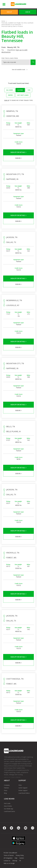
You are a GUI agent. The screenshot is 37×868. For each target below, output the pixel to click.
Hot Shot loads (23, 95)
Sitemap (15, 861)
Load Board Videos (24, 793)
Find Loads (7, 803)
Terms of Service (9, 855)
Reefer (10, 95)
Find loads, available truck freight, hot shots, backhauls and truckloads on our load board (17, 24)
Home (3, 21)
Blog (5, 793)
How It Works (8, 806)
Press (6, 790)
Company (7, 785)
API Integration (8, 858)
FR (20, 861)
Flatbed (20, 90)
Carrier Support (23, 788)
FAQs (20, 785)
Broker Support (23, 790)
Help (16, 858)
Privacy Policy (20, 855)
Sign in (28, 12)
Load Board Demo (9, 811)
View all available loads (19, 70)
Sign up (7, 100)
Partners (6, 788)
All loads (10, 90)
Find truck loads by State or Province (12, 26)
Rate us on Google (9, 863)
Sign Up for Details (19, 152)
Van (29, 90)
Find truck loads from (10, 58)
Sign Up (9, 12)
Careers (22, 858)
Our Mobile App (9, 809)
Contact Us (7, 861)
